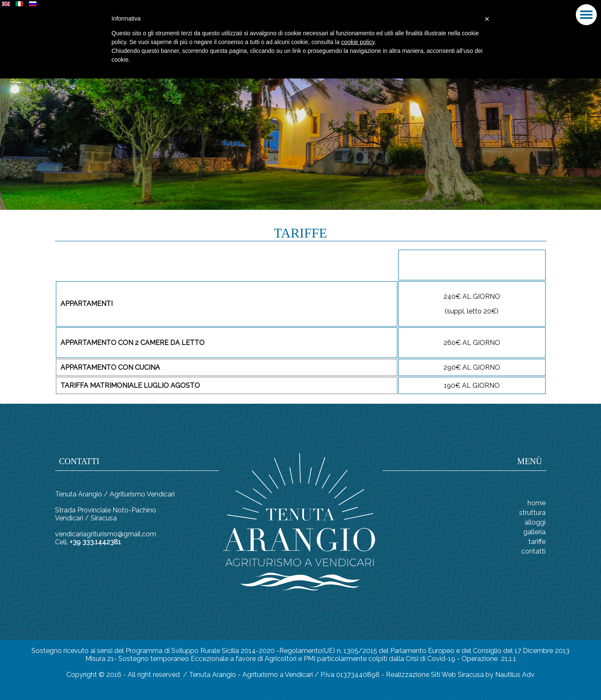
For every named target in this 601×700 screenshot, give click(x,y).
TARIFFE (537, 542)
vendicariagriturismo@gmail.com (106, 534)
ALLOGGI (535, 522)
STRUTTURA (532, 513)
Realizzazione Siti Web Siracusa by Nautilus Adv (460, 675)
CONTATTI (533, 551)
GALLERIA (534, 532)
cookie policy (358, 42)
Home (537, 503)
